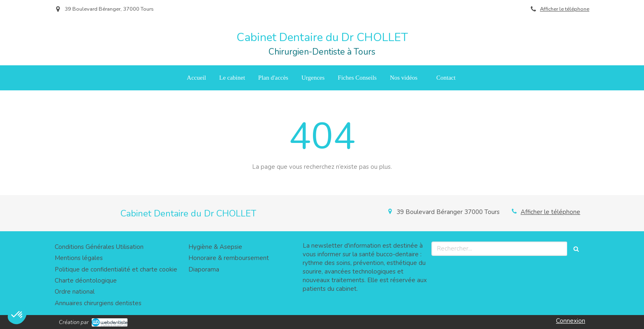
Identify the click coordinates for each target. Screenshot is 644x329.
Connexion (571, 321)
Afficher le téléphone (565, 9)
